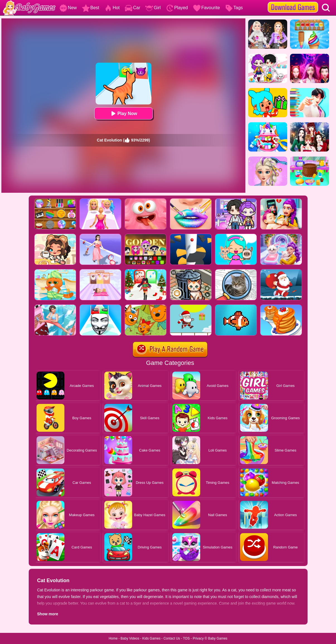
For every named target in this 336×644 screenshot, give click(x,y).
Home (113, 638)
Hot (112, 8)
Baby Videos (130, 638)
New (68, 8)
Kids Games (151, 638)
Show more (48, 614)
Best (91, 8)
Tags (234, 8)
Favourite (206, 8)
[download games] (293, 2)
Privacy (198, 638)
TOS (186, 638)
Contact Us (172, 638)
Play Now (123, 114)
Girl (153, 8)
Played (177, 8)
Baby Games (218, 638)
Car (132, 8)
